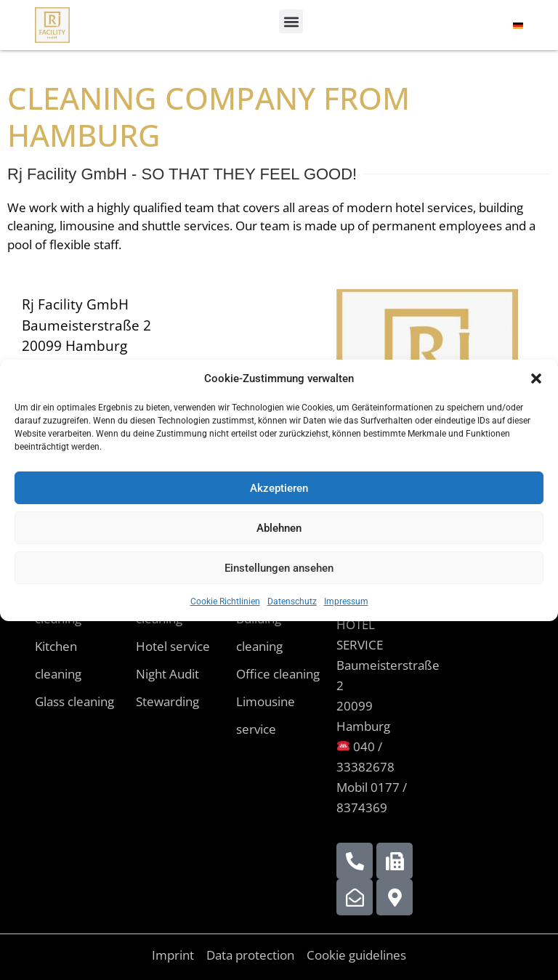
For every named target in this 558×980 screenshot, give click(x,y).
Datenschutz (292, 602)
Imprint (173, 955)
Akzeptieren (279, 488)
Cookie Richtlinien (225, 602)
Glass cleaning (74, 701)
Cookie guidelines (356, 955)
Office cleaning (278, 674)
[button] (536, 378)
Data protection (250, 955)
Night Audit (167, 674)
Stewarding (167, 701)
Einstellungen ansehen (279, 568)
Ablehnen (279, 528)
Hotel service (173, 646)
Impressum (346, 602)
